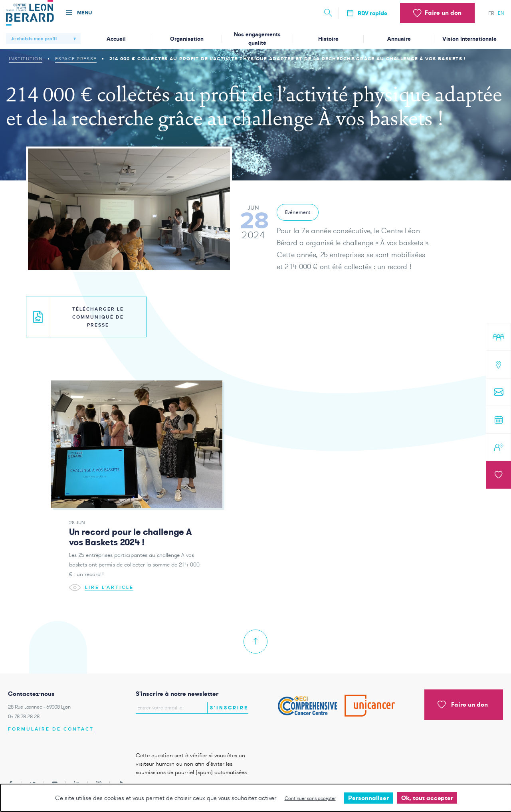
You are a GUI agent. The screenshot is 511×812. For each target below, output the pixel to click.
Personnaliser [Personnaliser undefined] (368, 798)
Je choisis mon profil (34, 39)
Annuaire (399, 39)
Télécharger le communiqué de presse (79, 317)
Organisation (187, 39)
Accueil (116, 39)
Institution (26, 59)
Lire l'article (101, 595)
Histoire (328, 39)
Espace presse (76, 59)
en (501, 13)
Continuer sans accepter (310, 798)
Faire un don (463, 705)
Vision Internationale (469, 39)
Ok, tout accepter (427, 798)
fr (491, 13)
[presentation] (182, 731)
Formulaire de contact (51, 729)
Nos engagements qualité (257, 39)
